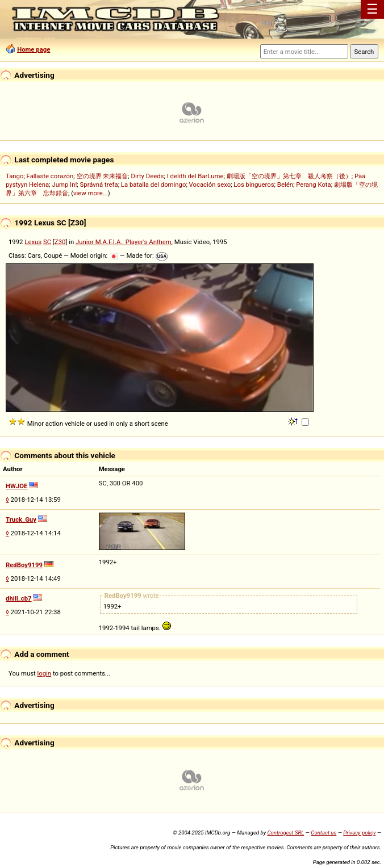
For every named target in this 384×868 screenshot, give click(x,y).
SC (47, 242)
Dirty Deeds (148, 176)
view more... (91, 193)
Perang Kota (314, 184)
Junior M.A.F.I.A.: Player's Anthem (124, 242)
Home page (34, 49)
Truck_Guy (21, 519)
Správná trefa (99, 184)
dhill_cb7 (19, 598)
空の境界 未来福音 (103, 176)
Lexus (33, 242)
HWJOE (16, 486)
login (45, 673)
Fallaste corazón (50, 176)
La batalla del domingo (154, 184)
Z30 (60, 242)
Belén (285, 184)
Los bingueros (254, 184)
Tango (14, 176)
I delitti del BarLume (195, 176)
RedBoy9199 (24, 565)
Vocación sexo (210, 184)
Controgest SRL (285, 833)
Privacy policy (359, 833)
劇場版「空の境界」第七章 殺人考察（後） (289, 176)
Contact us (324, 833)
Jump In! (65, 184)
